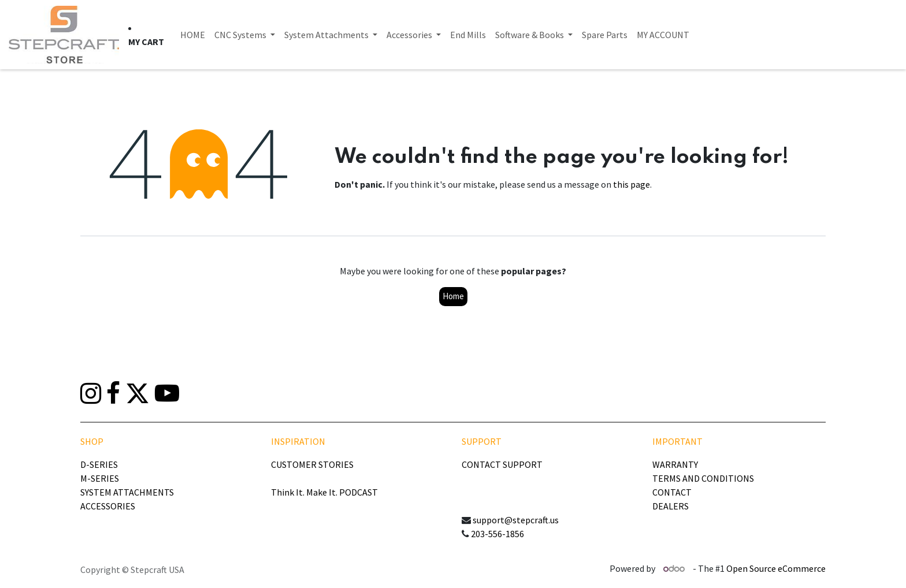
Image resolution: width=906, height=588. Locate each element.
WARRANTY (675, 464)
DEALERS (671, 506)
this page (632, 184)
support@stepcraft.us (516, 520)
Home (453, 296)
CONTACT (672, 492)
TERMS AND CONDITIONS (703, 478)
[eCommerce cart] (146, 42)
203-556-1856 (497, 534)
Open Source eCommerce (776, 568)
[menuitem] (193, 35)
